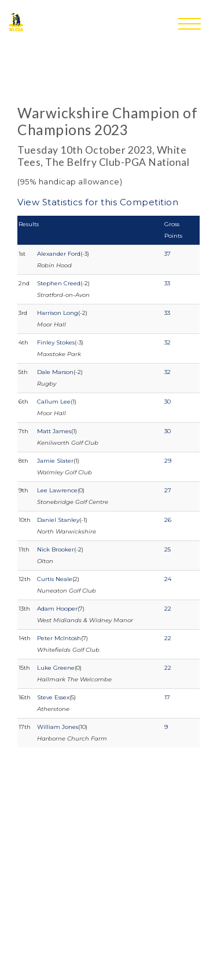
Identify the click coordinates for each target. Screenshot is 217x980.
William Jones (58, 727)
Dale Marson (55, 372)
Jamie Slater (55, 461)
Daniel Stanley (58, 520)
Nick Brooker (56, 549)
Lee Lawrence (57, 490)
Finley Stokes (56, 342)
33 (167, 283)
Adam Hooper (57, 609)
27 (168, 490)
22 (168, 609)
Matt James (54, 431)
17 (167, 697)
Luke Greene (56, 668)
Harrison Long (58, 313)
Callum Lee (54, 402)
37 (168, 254)
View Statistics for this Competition (98, 202)
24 (168, 579)
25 (168, 549)
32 (168, 342)
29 (168, 461)
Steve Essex (53, 697)
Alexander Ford (59, 254)
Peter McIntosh (59, 638)
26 (168, 520)
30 (168, 402)
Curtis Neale (55, 579)
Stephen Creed (59, 283)
